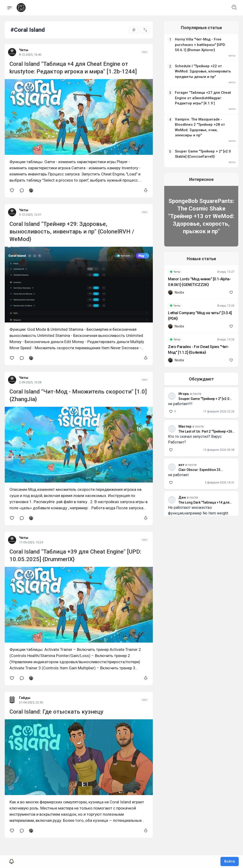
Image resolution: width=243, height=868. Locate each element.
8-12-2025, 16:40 (30, 55)
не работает (175, 469)
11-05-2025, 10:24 (31, 542)
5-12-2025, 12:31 (30, 215)
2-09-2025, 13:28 (30, 382)
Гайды (25, 698)
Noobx (176, 287)
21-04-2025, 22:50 (31, 702)
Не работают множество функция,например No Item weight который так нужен (194, 508)
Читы (24, 50)
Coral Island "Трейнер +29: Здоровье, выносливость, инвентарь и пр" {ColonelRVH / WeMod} (72, 232)
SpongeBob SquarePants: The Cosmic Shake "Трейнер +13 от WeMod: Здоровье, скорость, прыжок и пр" (199, 211)
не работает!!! (176, 398)
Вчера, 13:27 (226, 266)
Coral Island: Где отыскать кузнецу (56, 712)
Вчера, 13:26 (226, 300)
